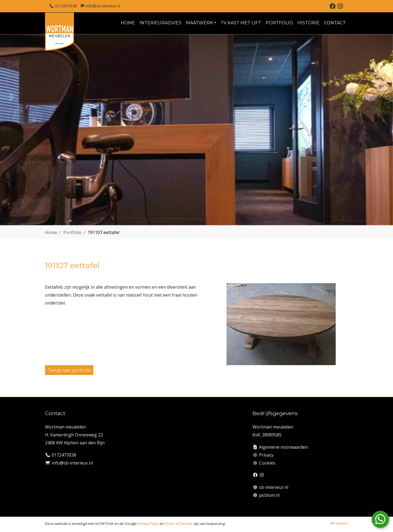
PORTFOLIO (279, 23)
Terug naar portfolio (69, 370)
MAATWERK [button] (199, 23)
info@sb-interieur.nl (103, 6)
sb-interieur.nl (274, 487)
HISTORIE (309, 23)
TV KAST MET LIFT (241, 23)
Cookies (267, 463)
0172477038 (66, 6)
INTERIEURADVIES (160, 23)
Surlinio (342, 523)
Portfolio (72, 232)
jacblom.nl (269, 495)
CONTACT (335, 23)
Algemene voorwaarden (283, 447)
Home (51, 232)
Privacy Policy (148, 524)
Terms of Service (179, 524)
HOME (128, 23)
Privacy (266, 455)
